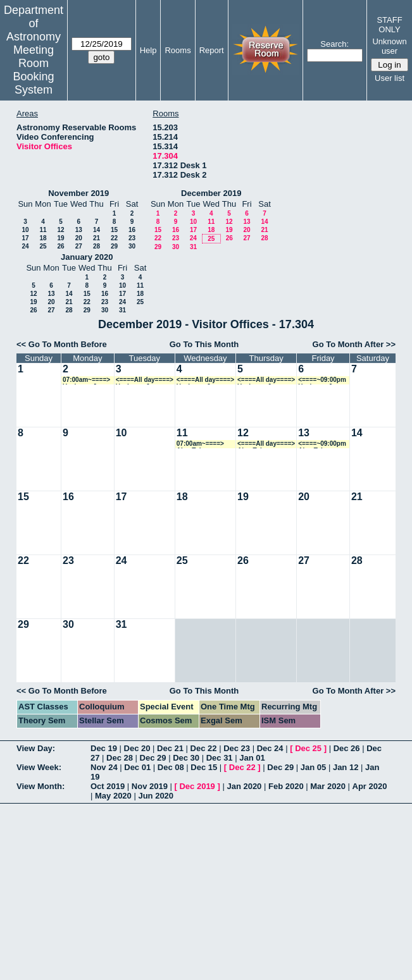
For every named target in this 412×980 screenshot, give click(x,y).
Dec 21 (170, 748)
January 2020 (87, 257)
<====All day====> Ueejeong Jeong (145, 380)
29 (114, 246)
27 (79, 246)
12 (60, 230)
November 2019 (78, 193)
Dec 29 (153, 758)
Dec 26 (347, 748)
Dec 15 (204, 767)
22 (114, 238)
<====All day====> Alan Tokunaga (266, 444)
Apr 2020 (370, 786)
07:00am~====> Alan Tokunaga (200, 444)
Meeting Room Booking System (33, 70)
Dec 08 (171, 767)
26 (60, 246)
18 (43, 238)
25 (43, 246)
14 (97, 230)
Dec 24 (270, 748)
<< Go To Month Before (62, 344)
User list (390, 78)
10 (25, 230)
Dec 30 (186, 758)
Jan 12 (346, 767)
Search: (334, 44)
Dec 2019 (197, 786)
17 (25, 238)
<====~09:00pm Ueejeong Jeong (322, 380)
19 (60, 238)
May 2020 (113, 796)
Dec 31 (220, 758)
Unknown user (389, 46)
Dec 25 (308, 748)
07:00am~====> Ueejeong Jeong (87, 380)
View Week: (39, 767)
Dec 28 (120, 758)
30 (132, 246)
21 (97, 238)
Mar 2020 (328, 786)
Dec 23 (237, 748)
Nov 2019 (150, 786)
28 (97, 246)
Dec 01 (137, 767)
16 (132, 230)
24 (25, 246)
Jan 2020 (244, 786)
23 (132, 238)
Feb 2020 (286, 786)
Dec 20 (137, 748)
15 (114, 230)
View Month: (41, 786)
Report (212, 50)
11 (43, 230)
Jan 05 (313, 767)
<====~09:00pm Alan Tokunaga (322, 444)
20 (79, 238)
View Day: (36, 748)
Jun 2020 (156, 796)
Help (148, 50)
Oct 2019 (108, 786)
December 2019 (211, 193)
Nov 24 (104, 767)
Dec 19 (104, 748)
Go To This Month (204, 344)
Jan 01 (252, 758)
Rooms (178, 50)
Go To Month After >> (354, 344)
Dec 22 (204, 748)
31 (193, 247)
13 (79, 230)
